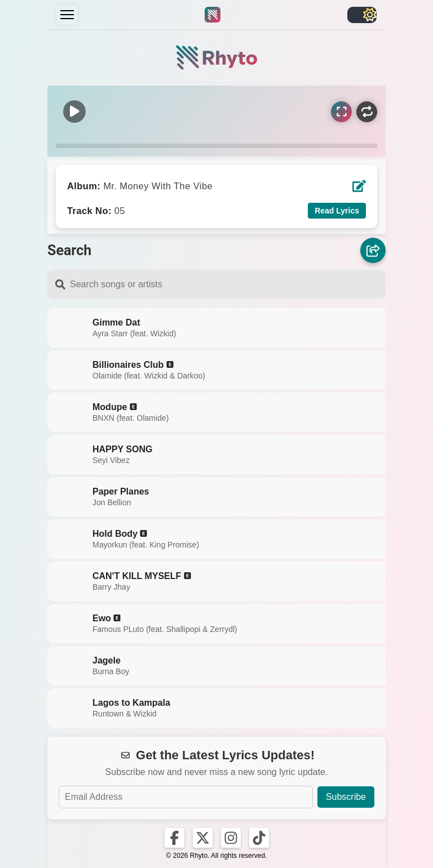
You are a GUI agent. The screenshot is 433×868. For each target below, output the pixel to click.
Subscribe (346, 797)
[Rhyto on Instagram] (231, 838)
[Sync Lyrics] (341, 112)
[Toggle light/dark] (362, 15)
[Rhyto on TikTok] (259, 838)
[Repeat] (367, 112)
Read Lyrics (337, 211)
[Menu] (67, 15)
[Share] (373, 250)
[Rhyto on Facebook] (174, 838)
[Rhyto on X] (203, 838)
